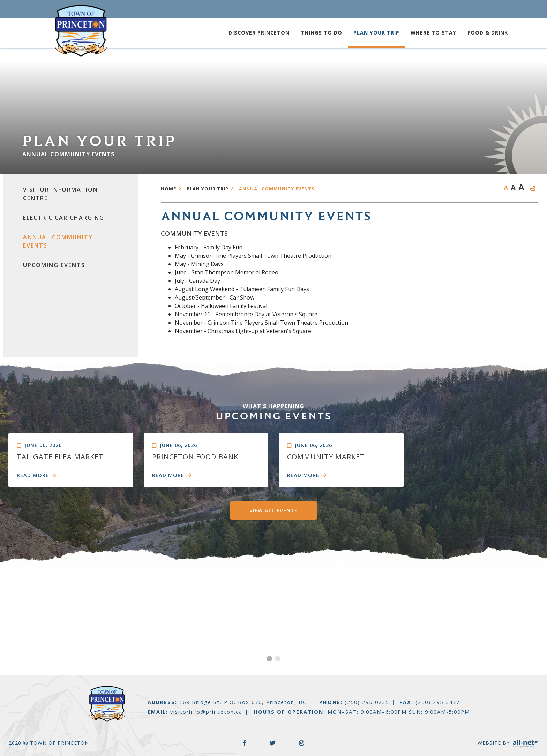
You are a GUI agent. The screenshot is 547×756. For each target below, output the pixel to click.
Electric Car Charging (64, 218)
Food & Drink (488, 33)
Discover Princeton (259, 33)
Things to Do (321, 33)
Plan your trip (376, 33)
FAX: (430, 702)
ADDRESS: (228, 702)
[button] (269, 659)
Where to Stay (433, 33)
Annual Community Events (58, 241)
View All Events (273, 510)
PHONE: (354, 702)
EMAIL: (195, 712)
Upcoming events (54, 265)
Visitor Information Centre (61, 194)
